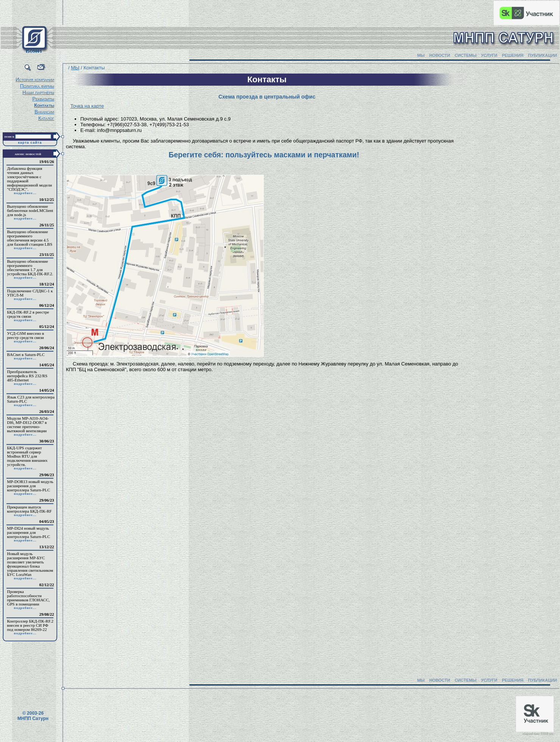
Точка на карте (87, 106)
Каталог (46, 118)
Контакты (44, 105)
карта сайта (30, 143)
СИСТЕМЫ (466, 55)
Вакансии (44, 112)
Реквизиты (43, 99)
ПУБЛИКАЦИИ (542, 55)
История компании (35, 79)
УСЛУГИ (489, 55)
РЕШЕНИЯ (513, 55)
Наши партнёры (38, 92)
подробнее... (25, 193)
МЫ (421, 55)
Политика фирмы (37, 86)
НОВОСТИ (440, 55)
